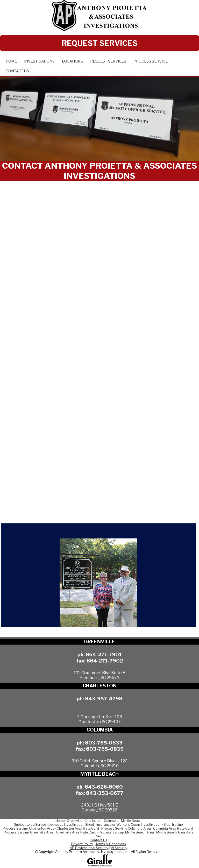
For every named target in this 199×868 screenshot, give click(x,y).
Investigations (39, 61)
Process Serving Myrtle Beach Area (126, 832)
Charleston (93, 821)
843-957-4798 (104, 699)
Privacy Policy (82, 844)
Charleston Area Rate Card (78, 828)
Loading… (99, 350)
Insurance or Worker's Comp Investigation (129, 825)
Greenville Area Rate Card (76, 832)
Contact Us (17, 71)
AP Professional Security (89, 848)
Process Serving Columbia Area (126, 828)
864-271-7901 (104, 654)
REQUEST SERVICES (100, 43)
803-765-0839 (104, 743)
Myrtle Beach (131, 821)
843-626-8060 (104, 787)
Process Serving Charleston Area (29, 828)
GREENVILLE (99, 642)
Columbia (111, 821)
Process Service (151, 61)
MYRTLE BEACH (99, 774)
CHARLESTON (100, 686)
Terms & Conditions (111, 844)
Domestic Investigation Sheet (71, 825)
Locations (72, 61)
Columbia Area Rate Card (173, 828)
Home (11, 61)
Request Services (108, 61)
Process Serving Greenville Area (29, 832)
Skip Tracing (173, 825)
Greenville (74, 821)
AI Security (119, 848)
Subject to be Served (30, 825)
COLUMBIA (100, 730)
